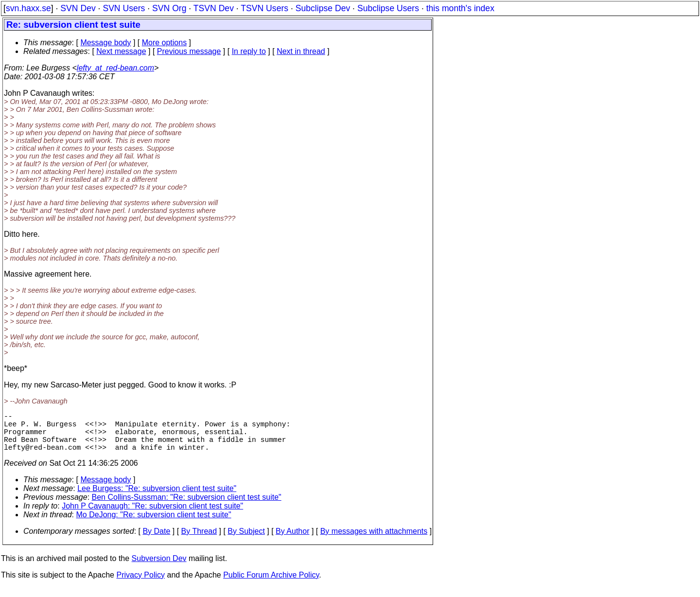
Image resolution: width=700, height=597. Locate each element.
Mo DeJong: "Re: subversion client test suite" (154, 524)
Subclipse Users (388, 8)
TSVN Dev (214, 8)
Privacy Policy (140, 585)
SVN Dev (78, 8)
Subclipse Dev (323, 8)
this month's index (460, 8)
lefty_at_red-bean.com (115, 68)
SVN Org (169, 8)
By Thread (199, 541)
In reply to (249, 51)
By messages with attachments (374, 541)
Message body (105, 43)
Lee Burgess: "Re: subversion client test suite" (157, 498)
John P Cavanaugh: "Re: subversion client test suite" (152, 516)
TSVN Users (264, 8)
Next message (121, 51)
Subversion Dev (159, 568)
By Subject (246, 541)
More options (165, 43)
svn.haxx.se (28, 8)
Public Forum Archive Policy (271, 585)
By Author (292, 541)
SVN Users (124, 8)
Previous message (189, 51)
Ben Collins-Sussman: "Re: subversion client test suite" (187, 507)
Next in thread (301, 51)
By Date (156, 541)
